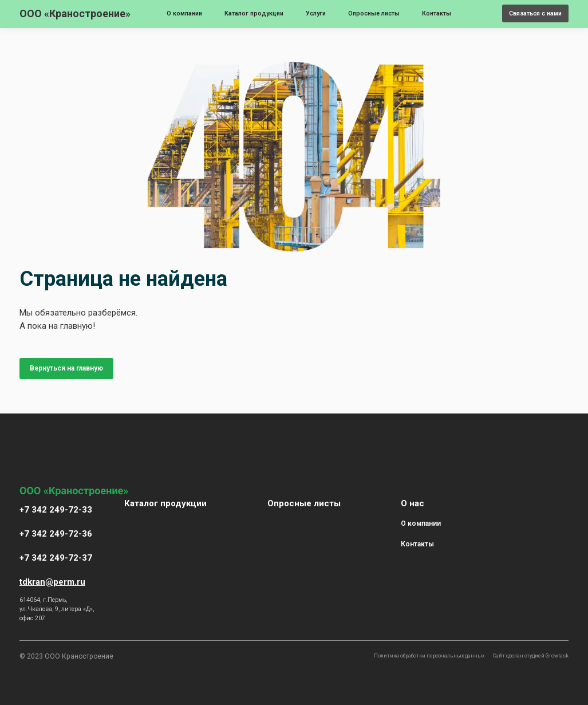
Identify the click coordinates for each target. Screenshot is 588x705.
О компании (184, 13)
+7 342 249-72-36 (56, 534)
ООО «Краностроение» (75, 13)
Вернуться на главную (66, 368)
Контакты (437, 13)
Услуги (316, 13)
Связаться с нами (535, 13)
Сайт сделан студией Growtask (531, 656)
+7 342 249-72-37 (56, 558)
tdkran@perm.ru (52, 582)
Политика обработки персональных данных (429, 656)
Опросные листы (374, 13)
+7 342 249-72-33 (56, 510)
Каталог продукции (254, 13)
